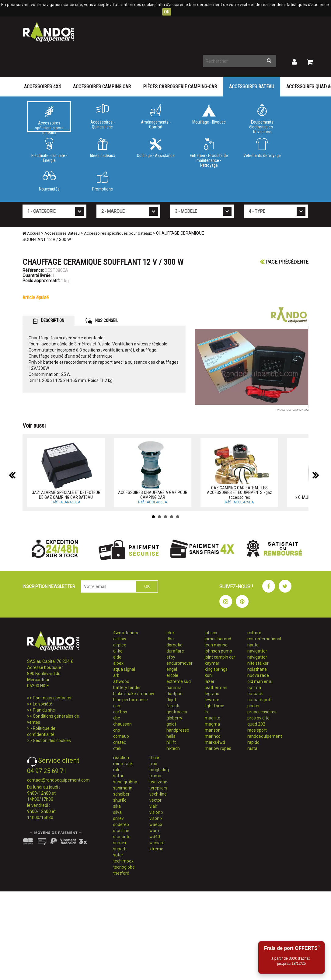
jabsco (211, 633)
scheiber (121, 794)
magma (212, 724)
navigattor (257, 651)
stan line (121, 831)
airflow (120, 639)
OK (167, 12)
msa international (264, 639)
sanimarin (123, 788)
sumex (120, 843)
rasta (252, 748)
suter (118, 855)
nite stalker (258, 663)
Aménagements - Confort (156, 117)
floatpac (174, 694)
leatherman (216, 688)
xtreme (156, 849)
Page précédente (284, 262)
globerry (174, 718)
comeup (121, 736)
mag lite (213, 718)
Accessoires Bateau (252, 87)
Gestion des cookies (52, 740)
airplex (120, 645)
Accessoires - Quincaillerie (102, 117)
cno (117, 730)
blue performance (131, 700)
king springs (216, 669)
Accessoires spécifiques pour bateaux (49, 119)
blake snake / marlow (134, 694)
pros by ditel (259, 718)
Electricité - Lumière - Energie (49, 150)
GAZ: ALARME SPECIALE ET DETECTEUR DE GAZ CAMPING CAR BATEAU (66, 495)
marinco (213, 736)
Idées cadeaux (102, 148)
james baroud (218, 639)
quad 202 (256, 724)
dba (170, 639)
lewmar (212, 700)
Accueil (31, 233)
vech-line (158, 794)
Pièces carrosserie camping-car (180, 87)
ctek (117, 748)
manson (213, 730)
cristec (120, 742)
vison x (156, 818)
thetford (121, 873)
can (117, 706)
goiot (171, 724)
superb (120, 849)
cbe (117, 718)
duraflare (175, 651)
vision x (156, 812)
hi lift (171, 742)
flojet (171, 700)
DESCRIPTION (49, 321)
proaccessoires (262, 712)
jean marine (216, 645)
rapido (253, 742)
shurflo (120, 800)
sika (117, 806)
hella (171, 736)
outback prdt (260, 700)
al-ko (118, 651)
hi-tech (173, 748)
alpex (118, 663)
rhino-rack (123, 764)
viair (153, 806)
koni (209, 675)
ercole (172, 675)
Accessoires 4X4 (42, 87)
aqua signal (124, 669)
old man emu (260, 681)
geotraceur (177, 712)
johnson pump (218, 651)
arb (116, 675)
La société (43, 704)
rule (117, 770)
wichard (157, 843)
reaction (121, 758)
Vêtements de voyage (262, 148)
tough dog (159, 770)
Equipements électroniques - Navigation (262, 118)
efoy (171, 657)
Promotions (102, 181)
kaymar (212, 663)
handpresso (178, 730)
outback (255, 694)
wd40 (155, 837)
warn (154, 831)
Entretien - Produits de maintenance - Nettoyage (209, 152)
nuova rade (258, 675)
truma (155, 776)
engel (172, 669)
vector (155, 800)
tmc (153, 764)
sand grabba (125, 782)
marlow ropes (218, 748)
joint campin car (220, 657)
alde (117, 657)
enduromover (179, 663)
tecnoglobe (124, 867)
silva (117, 812)
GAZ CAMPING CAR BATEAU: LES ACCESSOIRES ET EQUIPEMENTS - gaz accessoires (239, 493)
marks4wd (215, 742)
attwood (121, 681)
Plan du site (44, 710)
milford (254, 633)
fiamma (174, 688)
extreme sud (179, 681)
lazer (210, 681)
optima (254, 688)
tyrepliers (158, 788)
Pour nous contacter (52, 698)
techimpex (123, 861)
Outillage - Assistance (156, 148)
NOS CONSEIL (102, 321)
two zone (158, 782)
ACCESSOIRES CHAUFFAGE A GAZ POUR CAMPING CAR (153, 495)
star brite (122, 837)
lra (207, 712)
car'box (120, 712)
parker (254, 706)
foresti (173, 706)
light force (214, 706)
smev (118, 818)
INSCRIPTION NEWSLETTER (49, 586)
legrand (212, 694)
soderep (121, 824)
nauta (253, 645)
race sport (257, 730)
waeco (156, 824)
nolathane (257, 669)
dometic (174, 645)
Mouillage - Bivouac (209, 114)
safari (119, 776)
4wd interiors (126, 633)
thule (154, 758)
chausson (122, 724)
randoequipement (265, 736)
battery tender (127, 688)
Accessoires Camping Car (102, 87)
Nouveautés (49, 181)
